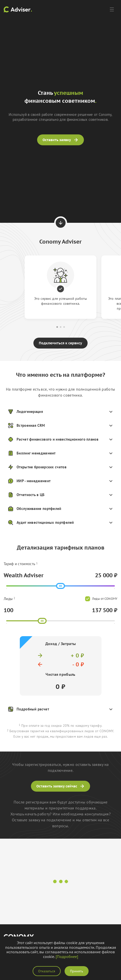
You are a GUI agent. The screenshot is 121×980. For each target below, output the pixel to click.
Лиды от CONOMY (101, 599)
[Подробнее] (67, 956)
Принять (77, 971)
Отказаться (47, 971)
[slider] (61, 586)
